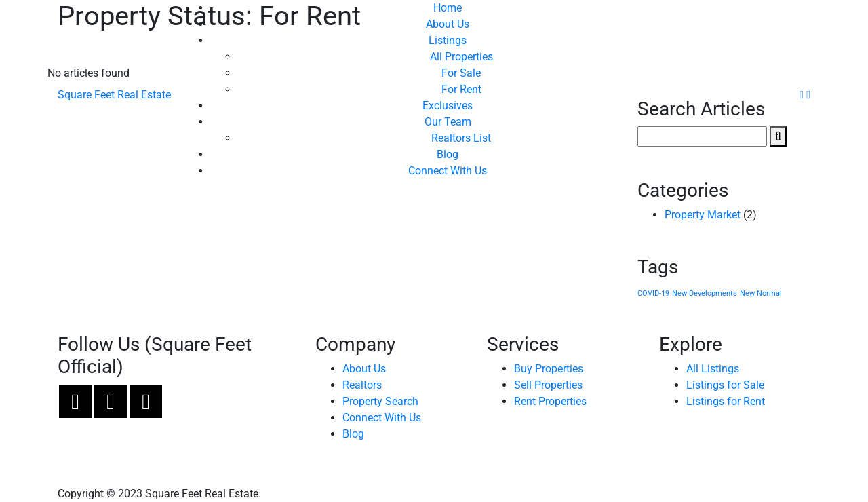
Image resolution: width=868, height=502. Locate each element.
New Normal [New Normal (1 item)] (761, 293)
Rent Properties (550, 401)
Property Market (703, 215)
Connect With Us (448, 171)
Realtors (362, 385)
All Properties (461, 57)
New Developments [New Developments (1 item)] (705, 293)
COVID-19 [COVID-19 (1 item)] (653, 293)
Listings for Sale (725, 385)
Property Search (380, 401)
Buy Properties (549, 369)
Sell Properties (548, 385)
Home (448, 8)
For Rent (461, 89)
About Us (448, 24)
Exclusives (448, 105)
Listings (448, 40)
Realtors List (461, 138)
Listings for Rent (726, 401)
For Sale (461, 73)
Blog (448, 154)
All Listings (713, 369)
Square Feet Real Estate (114, 95)
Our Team (448, 122)
